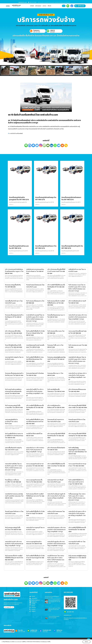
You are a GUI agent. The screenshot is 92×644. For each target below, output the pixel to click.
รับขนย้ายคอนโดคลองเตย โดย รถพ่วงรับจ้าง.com (35, 286)
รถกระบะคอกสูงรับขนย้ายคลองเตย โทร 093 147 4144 (34, 543)
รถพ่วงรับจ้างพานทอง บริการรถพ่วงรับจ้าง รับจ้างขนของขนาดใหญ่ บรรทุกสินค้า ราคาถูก (78, 317)
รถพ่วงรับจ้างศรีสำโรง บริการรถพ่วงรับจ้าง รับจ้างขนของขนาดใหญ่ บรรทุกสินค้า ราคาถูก (35, 392)
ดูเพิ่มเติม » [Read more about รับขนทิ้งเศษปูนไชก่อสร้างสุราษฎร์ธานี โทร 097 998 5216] (11, 205)
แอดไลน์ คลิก (34, 630)
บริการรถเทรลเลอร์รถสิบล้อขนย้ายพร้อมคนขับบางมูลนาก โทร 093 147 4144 (14, 271)
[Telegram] (59, 145)
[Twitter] (37, 145)
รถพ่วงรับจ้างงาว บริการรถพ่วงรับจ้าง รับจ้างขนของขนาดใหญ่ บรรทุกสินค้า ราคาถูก (35, 450)
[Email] (48, 145)
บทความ (44, 6)
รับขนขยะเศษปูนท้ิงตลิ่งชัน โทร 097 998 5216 (13, 286)
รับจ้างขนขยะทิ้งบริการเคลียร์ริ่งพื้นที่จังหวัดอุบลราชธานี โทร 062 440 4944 (14, 558)
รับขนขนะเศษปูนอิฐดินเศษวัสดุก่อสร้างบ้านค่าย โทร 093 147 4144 (56, 359)
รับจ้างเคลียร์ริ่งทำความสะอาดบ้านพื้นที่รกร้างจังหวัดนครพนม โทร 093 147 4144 (14, 436)
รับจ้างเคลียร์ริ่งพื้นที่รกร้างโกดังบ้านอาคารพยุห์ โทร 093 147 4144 (35, 513)
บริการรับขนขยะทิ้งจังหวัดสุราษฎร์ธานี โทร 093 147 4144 (52, 597)
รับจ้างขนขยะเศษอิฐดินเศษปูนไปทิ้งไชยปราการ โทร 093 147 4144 (77, 558)
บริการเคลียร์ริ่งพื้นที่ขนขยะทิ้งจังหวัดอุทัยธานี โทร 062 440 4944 (56, 287)
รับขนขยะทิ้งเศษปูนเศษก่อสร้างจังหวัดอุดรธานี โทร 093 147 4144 (14, 317)
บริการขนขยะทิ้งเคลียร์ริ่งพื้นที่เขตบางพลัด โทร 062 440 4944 (78, 406)
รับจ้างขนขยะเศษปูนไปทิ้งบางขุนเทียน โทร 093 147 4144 (14, 406)
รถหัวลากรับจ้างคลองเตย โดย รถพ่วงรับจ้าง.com (56, 512)
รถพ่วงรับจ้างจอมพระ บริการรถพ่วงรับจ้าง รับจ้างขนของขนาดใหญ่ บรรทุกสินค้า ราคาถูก (57, 530)
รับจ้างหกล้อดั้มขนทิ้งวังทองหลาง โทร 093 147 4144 (56, 390)
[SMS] (44, 145)
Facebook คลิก (47, 630)
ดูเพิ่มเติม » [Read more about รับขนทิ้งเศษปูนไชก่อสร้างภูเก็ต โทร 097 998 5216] (64, 253)
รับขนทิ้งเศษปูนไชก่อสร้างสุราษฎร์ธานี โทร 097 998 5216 (19, 199)
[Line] (26, 145)
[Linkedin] (51, 145)
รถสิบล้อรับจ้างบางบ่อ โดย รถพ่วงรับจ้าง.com (77, 270)
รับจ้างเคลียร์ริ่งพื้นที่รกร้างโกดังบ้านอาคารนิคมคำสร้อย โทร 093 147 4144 (35, 333)
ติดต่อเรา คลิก (81, 5)
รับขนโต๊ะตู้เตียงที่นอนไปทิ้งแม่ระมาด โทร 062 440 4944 (14, 346)
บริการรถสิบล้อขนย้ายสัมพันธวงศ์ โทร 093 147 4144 (56, 406)
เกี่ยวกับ (49, 6)
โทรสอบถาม (36, 30)
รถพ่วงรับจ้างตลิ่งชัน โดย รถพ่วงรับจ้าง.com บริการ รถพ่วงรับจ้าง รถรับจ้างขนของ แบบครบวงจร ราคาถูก (14, 467)
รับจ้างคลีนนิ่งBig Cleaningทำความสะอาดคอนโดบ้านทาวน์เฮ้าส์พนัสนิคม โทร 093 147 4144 (78, 451)
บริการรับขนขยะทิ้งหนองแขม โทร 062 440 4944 (77, 390)
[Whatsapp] (55, 145)
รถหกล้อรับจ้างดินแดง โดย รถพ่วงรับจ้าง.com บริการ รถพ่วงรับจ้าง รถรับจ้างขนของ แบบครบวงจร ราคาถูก (77, 360)
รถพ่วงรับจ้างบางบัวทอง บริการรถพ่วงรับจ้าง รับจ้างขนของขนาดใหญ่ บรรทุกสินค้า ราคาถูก (78, 376)
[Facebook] (30, 145)
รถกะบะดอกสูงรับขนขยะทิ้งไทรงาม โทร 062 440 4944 (34, 481)
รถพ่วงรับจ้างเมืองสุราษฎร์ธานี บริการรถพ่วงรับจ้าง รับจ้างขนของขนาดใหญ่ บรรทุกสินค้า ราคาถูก (56, 497)
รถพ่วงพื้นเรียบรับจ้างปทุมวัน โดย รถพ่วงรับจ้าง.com (13, 449)
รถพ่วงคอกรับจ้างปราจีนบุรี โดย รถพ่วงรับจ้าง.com (55, 481)
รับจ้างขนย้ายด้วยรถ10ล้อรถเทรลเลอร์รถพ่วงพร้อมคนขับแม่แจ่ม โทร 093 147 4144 (13, 391)
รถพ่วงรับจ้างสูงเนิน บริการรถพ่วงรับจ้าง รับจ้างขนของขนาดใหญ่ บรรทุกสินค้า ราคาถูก (56, 544)
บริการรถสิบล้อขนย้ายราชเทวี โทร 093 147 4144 (77, 302)
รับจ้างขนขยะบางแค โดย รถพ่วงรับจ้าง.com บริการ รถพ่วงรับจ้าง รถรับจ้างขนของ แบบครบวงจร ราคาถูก (77, 288)
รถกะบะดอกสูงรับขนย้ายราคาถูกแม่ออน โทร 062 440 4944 (35, 465)
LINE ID (52, 30)
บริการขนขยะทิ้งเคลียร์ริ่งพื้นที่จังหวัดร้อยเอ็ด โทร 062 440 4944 (56, 436)
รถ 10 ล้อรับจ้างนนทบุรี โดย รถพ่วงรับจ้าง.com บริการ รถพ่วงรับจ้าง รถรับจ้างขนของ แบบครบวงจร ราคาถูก (35, 318)
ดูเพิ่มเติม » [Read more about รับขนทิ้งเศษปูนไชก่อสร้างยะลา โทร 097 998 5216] (37, 253)
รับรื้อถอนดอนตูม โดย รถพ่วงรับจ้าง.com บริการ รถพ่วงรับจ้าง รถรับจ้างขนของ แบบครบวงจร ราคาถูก (77, 497)
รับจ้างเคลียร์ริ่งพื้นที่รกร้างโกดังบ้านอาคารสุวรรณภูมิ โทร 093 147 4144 (35, 558)
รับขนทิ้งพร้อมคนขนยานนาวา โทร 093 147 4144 (56, 316)
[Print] (62, 145)
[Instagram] (41, 145)
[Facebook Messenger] (33, 145)
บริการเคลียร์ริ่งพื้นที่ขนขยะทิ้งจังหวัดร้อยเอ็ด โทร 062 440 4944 (77, 530)
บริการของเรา (38, 6)
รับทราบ (86, 642)
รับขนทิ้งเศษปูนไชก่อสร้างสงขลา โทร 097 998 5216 (71, 199)
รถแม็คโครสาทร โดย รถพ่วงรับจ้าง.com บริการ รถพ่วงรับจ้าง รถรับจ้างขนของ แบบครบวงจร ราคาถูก (56, 559)
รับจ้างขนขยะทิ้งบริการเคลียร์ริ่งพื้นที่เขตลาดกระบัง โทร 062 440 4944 (35, 496)
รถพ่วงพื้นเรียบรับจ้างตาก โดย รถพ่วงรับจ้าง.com (14, 302)
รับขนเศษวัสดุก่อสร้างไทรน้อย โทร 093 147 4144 (35, 374)
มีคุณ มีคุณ (45, 632)
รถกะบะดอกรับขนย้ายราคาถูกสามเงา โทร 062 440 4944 (77, 465)
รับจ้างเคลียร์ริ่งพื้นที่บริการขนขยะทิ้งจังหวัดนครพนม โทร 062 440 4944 (35, 359)
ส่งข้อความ (59, 630)
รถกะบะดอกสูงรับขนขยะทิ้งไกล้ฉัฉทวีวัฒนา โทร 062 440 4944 (55, 609)
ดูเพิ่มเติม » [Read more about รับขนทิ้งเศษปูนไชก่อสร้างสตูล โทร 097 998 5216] (37, 205)
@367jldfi (53, 32)
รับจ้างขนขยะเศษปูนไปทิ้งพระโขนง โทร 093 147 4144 (13, 529)
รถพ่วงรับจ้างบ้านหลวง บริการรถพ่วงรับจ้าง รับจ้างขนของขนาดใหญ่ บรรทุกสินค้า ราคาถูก (77, 514)
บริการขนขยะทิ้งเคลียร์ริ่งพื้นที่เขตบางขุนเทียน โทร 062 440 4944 (54, 602)
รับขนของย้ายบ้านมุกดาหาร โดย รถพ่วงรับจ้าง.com (56, 421)
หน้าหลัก (32, 6)
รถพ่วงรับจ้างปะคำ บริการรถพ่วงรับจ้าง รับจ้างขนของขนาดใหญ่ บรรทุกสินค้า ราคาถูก (14, 544)
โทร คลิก (20, 630)
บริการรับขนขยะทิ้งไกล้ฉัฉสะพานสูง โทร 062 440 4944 (13, 332)
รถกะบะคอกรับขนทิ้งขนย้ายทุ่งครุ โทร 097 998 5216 (77, 332)
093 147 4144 (81, 7)
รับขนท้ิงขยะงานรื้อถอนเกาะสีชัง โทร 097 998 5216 (13, 481)
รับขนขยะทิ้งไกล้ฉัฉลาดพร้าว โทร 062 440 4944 (54, 617)
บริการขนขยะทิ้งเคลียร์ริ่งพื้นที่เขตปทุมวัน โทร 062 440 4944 (77, 435)
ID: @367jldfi (34, 632)
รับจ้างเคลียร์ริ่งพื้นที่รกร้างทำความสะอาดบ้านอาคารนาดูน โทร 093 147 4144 (76, 482)
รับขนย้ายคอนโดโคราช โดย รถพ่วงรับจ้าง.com (77, 421)
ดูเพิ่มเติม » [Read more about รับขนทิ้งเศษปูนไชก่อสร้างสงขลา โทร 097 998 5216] (64, 205)
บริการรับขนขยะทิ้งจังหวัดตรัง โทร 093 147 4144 (56, 449)
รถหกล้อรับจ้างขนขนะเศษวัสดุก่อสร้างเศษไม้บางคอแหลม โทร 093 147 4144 (14, 496)
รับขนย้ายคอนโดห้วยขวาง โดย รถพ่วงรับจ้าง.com (14, 512)
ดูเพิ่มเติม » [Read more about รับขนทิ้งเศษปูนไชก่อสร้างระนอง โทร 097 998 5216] (11, 253)
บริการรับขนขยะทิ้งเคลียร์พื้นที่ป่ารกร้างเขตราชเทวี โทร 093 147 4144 (56, 271)
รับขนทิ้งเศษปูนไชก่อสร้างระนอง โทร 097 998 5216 (19, 247)
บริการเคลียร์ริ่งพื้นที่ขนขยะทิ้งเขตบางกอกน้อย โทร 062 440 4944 (56, 466)
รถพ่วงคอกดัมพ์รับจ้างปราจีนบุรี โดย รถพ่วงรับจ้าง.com (11, 422)
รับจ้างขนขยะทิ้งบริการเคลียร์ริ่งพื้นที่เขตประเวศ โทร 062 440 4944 (56, 303)
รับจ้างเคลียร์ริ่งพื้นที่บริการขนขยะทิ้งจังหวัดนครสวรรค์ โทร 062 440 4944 (35, 422)
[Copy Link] (66, 145)
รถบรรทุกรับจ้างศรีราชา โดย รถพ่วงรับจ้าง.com (77, 543)
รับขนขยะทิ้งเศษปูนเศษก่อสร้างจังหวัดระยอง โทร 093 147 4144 (14, 374)
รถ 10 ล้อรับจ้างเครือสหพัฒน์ (16, 133)
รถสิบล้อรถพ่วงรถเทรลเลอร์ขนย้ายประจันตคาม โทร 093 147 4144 (35, 271)
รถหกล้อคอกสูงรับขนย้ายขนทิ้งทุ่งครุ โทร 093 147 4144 (35, 346)
